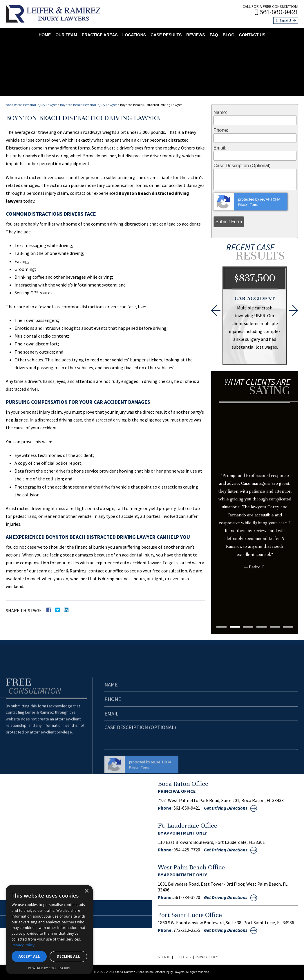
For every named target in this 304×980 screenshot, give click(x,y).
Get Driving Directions (226, 808)
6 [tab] (288, 627)
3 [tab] (248, 627)
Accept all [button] (29, 956)
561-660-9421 (279, 12)
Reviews (196, 35)
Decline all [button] (68, 956)
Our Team (66, 35)
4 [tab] (262, 627)
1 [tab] (221, 627)
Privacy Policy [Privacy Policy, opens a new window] (23, 945)
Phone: (221, 130)
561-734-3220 (187, 897)
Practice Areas (100, 35)
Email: (220, 148)
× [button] (86, 891)
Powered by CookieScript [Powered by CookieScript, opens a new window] (49, 968)
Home (45, 35)
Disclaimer (183, 957)
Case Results (166, 35)
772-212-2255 (187, 930)
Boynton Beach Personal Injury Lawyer (88, 105)
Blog (229, 35)
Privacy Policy (207, 957)
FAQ (214, 35)
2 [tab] (235, 627)
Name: (220, 113)
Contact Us (252, 35)
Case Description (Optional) (242, 166)
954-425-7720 (187, 850)
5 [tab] (275, 627)
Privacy (243, 205)
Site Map (164, 957)
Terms (254, 205)
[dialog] (49, 930)
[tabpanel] (255, 498)
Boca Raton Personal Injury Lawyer (31, 105)
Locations (134, 35)
